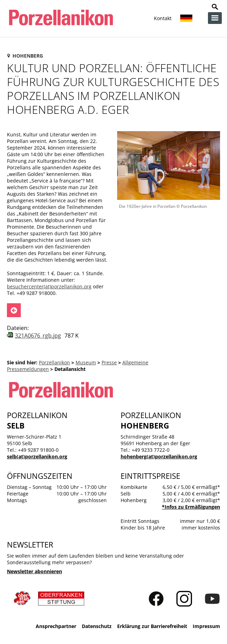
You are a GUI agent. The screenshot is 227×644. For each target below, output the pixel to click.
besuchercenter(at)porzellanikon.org (49, 286)
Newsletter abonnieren (34, 571)
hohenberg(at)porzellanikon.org (159, 456)
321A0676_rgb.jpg (38, 336)
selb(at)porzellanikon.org (37, 456)
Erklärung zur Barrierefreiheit (152, 626)
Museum (86, 362)
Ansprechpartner (56, 626)
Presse (109, 362)
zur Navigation (215, 18)
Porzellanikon (54, 362)
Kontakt (163, 18)
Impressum (206, 626)
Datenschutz (97, 626)
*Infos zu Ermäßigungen (191, 507)
